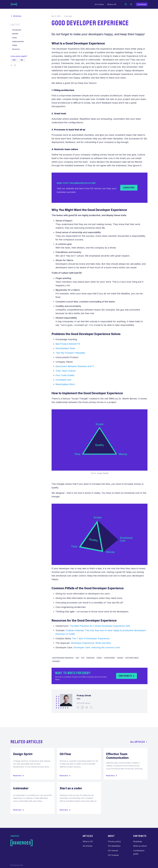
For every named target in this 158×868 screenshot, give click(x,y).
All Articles (99, 4)
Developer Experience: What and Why (91, 643)
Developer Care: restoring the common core (97, 647)
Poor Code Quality (65, 375)
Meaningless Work (65, 384)
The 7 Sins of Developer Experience (91, 638)
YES (14, 60)
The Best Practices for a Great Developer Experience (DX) (100, 626)
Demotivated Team (65, 348)
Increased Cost (63, 380)
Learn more (129, 188)
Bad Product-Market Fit (68, 344)
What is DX (112, 4)
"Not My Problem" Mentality (70, 353)
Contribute (142, 4)
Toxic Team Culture (66, 371)
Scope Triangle (103, 473)
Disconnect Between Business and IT (75, 366)
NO (22, 60)
